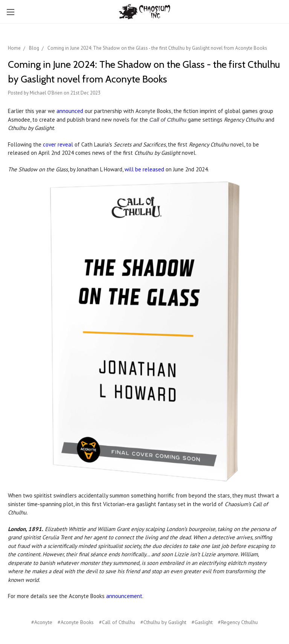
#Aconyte (42, 622)
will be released (144, 169)
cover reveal (58, 144)
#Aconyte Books (76, 622)
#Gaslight (202, 622)
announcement (124, 596)
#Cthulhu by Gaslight (163, 622)
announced (70, 111)
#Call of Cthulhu (117, 622)
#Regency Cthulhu (238, 622)
